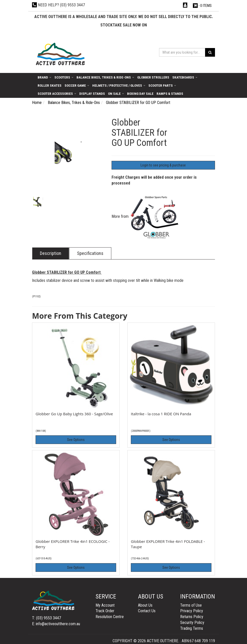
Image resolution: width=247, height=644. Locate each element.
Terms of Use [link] (191, 605)
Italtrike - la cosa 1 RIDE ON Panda (161, 414)
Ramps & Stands (170, 94)
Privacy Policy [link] (192, 611)
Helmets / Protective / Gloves (119, 85)
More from (146, 216)
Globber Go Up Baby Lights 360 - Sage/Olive (74, 414)
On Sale (116, 94)
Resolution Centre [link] (110, 617)
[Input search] (182, 52)
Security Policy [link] (192, 623)
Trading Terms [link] (192, 628)
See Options (76, 440)
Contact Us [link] (147, 611)
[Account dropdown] (186, 5)
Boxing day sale (140, 94)
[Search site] (210, 52)
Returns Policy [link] (192, 617)
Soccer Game (77, 85)
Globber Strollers (153, 77)
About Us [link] (145, 605)
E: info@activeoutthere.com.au (56, 624)
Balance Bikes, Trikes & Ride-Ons (105, 77)
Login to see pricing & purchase (163, 165)
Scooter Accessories (57, 94)
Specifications (90, 253)
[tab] (51, 253)
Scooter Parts (162, 85)
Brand (44, 77)
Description (51, 253)
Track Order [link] (105, 611)
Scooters (64, 77)
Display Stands (92, 94)
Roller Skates (50, 85)
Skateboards (185, 77)
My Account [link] (105, 605)
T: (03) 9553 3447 (47, 618)
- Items (202, 6)
